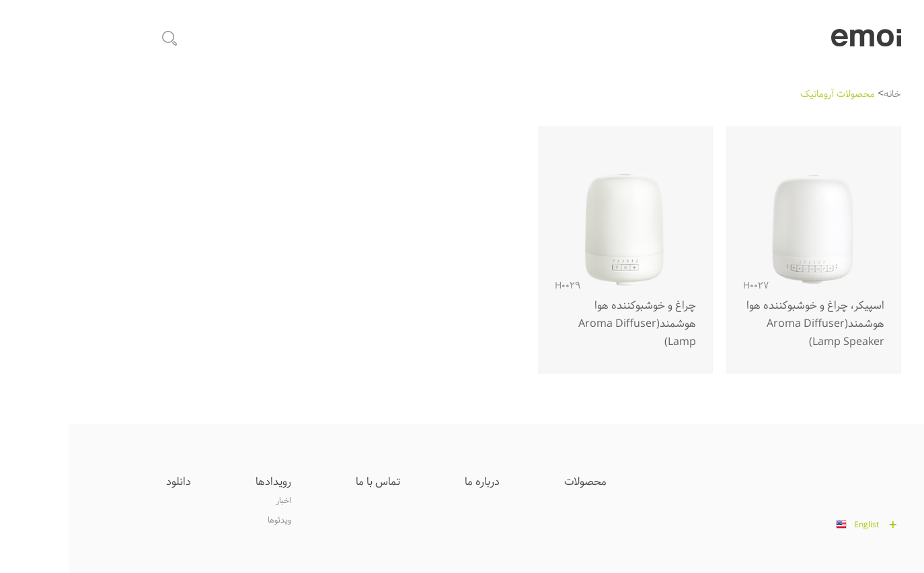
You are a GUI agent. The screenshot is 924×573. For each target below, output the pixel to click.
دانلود (109, 482)
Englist (797, 525)
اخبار (214, 501)
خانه (823, 94)
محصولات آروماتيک (768, 94)
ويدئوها (210, 521)
